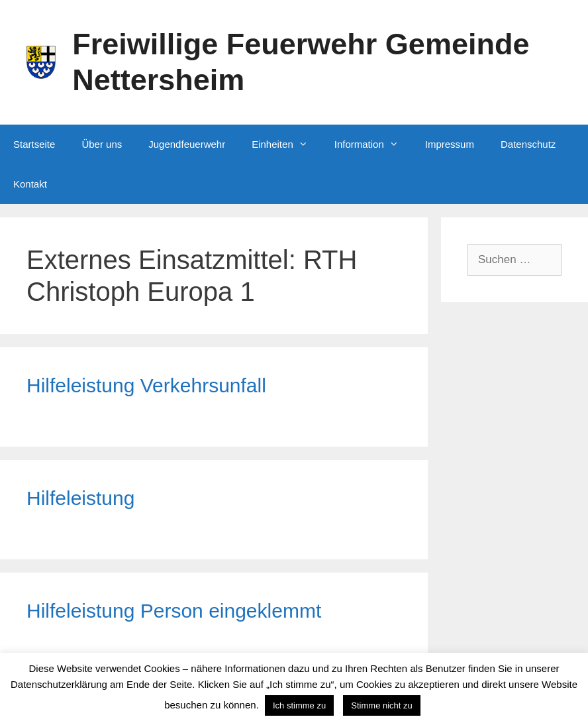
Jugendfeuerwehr (187, 144)
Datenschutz (528, 144)
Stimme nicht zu (381, 705)
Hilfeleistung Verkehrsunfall (146, 385)
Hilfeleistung (80, 498)
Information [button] (373, 144)
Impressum (450, 144)
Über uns (102, 144)
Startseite (34, 144)
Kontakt (30, 184)
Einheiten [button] (286, 144)
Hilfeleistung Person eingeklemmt (174, 611)
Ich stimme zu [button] (299, 705)
